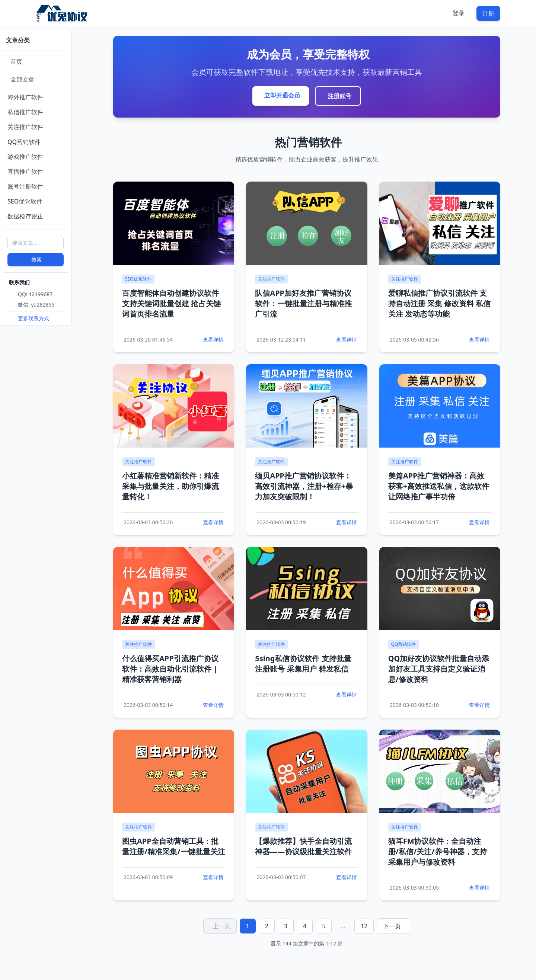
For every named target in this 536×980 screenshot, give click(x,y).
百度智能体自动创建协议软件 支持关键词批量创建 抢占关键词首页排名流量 (171, 303)
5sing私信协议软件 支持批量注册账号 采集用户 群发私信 (303, 664)
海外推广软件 (25, 97)
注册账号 (339, 96)
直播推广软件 (25, 172)
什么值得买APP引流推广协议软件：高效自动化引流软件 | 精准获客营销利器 (170, 669)
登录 (459, 13)
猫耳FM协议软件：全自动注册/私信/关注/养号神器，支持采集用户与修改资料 (438, 851)
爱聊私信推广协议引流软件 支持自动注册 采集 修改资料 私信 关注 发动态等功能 (440, 303)
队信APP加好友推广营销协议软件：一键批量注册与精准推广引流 (303, 303)
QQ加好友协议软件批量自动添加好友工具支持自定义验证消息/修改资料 (439, 669)
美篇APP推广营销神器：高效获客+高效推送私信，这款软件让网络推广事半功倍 (439, 486)
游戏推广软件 (25, 157)
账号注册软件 (25, 186)
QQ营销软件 (24, 142)
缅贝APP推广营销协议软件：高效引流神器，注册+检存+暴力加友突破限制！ (304, 486)
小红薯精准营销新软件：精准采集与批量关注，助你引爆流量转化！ (170, 486)
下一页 (392, 926)
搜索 (36, 260)
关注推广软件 (25, 127)
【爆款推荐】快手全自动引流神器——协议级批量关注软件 (303, 846)
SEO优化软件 (25, 201)
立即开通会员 (282, 95)
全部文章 (22, 79)
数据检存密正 (25, 216)
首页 (16, 61)
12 (364, 926)
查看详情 (213, 340)
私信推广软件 (25, 112)
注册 (488, 13)
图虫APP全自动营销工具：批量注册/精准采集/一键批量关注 (174, 846)
